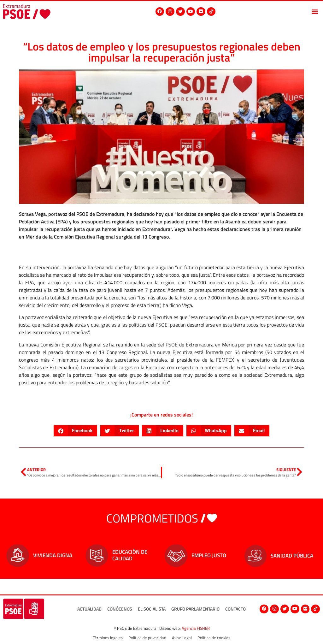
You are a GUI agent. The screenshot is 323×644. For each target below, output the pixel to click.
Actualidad (89, 609)
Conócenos (119, 609)
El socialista (151, 609)
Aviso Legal (182, 638)
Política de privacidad (147, 638)
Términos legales (108, 638)
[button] (315, 12)
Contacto (235, 609)
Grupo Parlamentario (195, 609)
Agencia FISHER (196, 628)
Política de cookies (214, 638)
